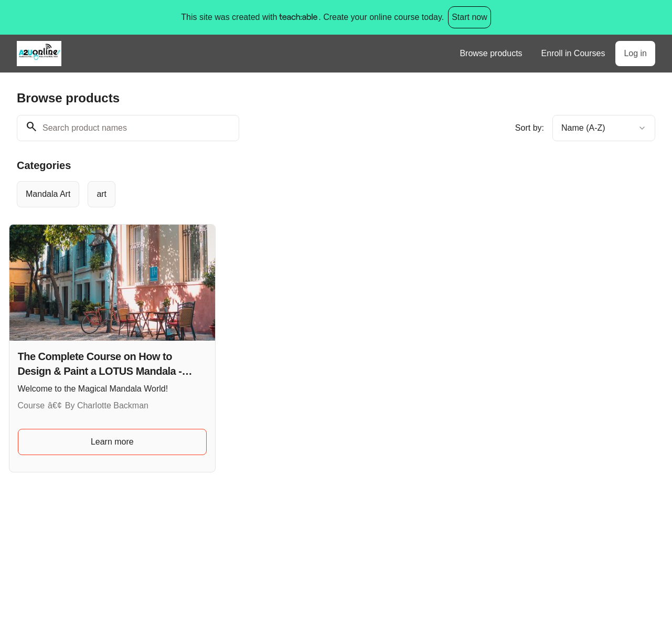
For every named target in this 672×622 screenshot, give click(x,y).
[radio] (48, 194)
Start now (470, 17)
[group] (307, 194)
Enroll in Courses (573, 53)
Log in (635, 53)
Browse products (491, 53)
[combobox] (604, 128)
